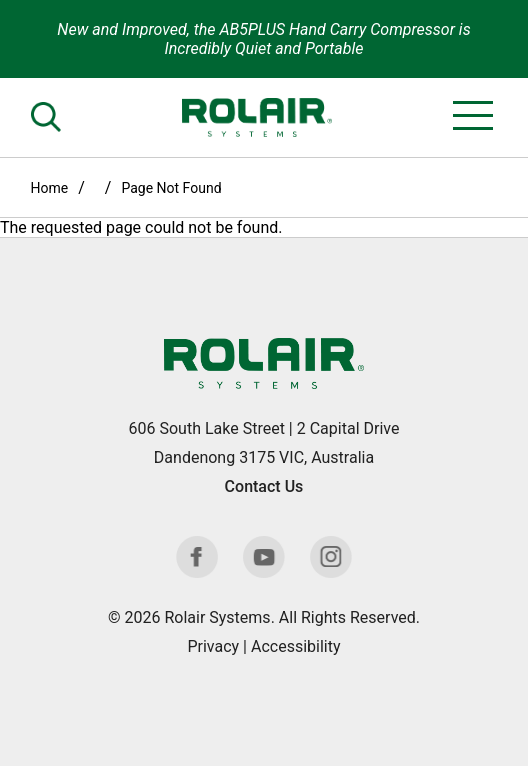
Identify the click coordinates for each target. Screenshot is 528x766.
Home (50, 188)
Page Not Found (171, 188)
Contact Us (264, 486)
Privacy (213, 646)
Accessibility (296, 646)
